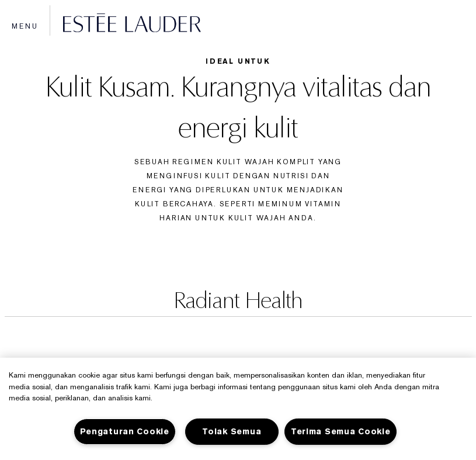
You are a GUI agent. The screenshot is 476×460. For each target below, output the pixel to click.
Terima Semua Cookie (341, 432)
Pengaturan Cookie (125, 432)
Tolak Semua (232, 432)
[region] (238, 409)
